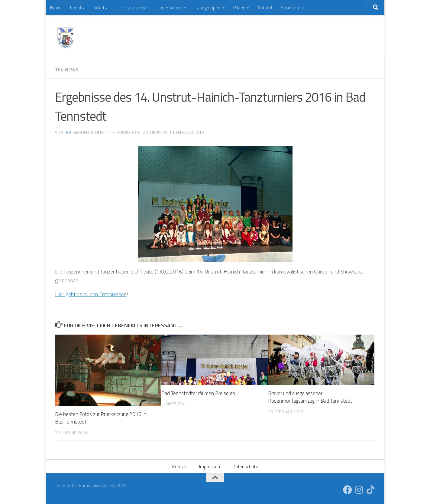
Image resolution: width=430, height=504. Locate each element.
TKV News (67, 70)
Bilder (239, 8)
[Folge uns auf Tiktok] (370, 490)
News (56, 8)
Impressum (210, 466)
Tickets (100, 8)
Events (77, 8)
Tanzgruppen (207, 8)
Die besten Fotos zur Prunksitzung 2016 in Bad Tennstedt (101, 418)
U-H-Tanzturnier (132, 8)
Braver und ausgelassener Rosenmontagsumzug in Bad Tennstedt (310, 397)
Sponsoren (292, 8)
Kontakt (180, 466)
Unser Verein (169, 8)
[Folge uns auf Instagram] (359, 490)
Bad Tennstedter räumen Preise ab (198, 393)
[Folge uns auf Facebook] (348, 490)
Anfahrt (265, 8)
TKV (68, 132)
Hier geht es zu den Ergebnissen (91, 294)
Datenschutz (245, 466)
